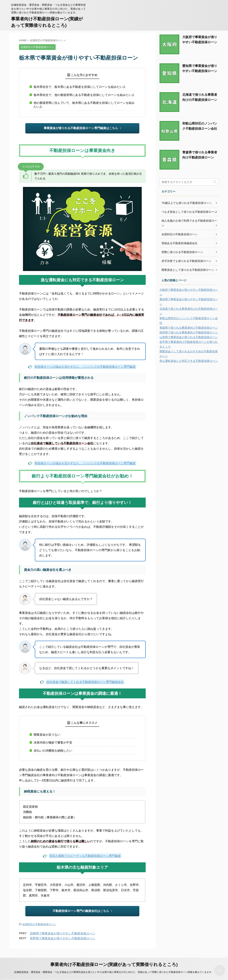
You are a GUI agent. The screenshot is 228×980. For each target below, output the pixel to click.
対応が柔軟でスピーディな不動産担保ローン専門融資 (85, 856)
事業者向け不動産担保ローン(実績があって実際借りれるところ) (114, 965)
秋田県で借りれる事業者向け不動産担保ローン (189, 332)
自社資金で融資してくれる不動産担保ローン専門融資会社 (85, 682)
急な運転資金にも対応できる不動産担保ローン (189, 361)
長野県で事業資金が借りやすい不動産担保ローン (63, 938)
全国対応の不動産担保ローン (39, 924)
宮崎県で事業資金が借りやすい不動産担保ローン (63, 933)
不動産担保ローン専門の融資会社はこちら (82, 911)
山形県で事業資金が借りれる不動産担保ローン (189, 337)
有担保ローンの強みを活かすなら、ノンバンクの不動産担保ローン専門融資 (85, 367)
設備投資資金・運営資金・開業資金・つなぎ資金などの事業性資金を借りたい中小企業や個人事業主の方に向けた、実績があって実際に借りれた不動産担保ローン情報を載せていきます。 (114, 972)
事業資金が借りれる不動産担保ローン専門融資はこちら (82, 128)
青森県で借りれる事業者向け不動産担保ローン (189, 328)
